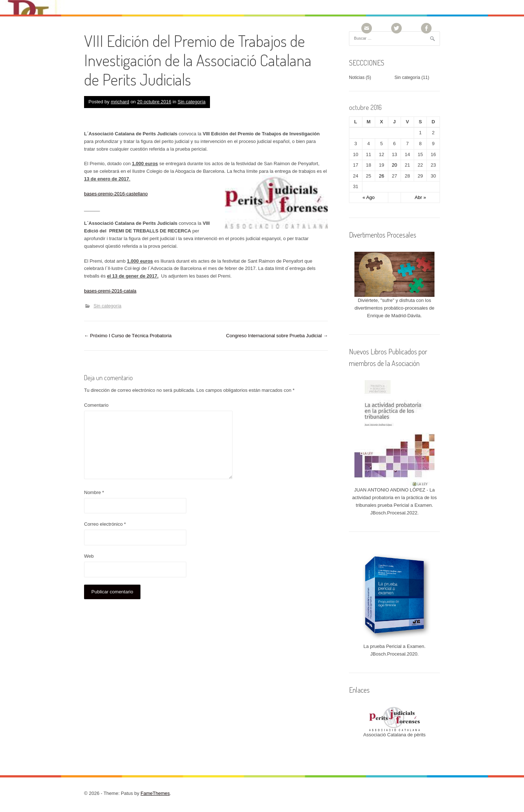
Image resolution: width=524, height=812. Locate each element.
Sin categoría (192, 102)
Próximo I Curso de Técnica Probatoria (128, 336)
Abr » (420, 197)
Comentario (96, 405)
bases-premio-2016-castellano (116, 194)
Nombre (94, 492)
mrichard (120, 102)
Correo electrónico (105, 524)
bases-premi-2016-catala (110, 291)
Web (89, 556)
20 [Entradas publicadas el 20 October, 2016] (394, 165)
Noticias (357, 77)
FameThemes (155, 793)
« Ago (368, 197)
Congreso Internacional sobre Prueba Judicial (277, 336)
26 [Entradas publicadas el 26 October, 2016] (381, 176)
